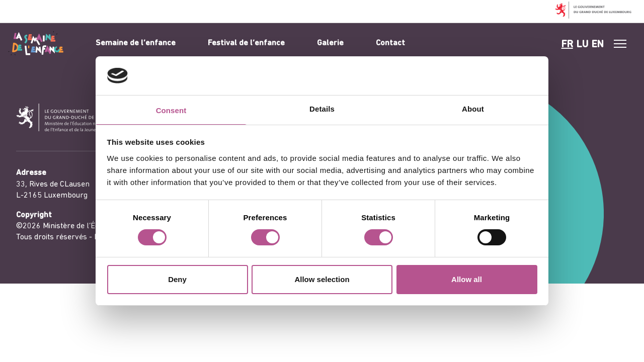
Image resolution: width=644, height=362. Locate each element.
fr (567, 45)
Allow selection (322, 279)
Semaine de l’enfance (136, 43)
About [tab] (473, 109)
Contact (390, 43)
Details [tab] (322, 109)
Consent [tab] (171, 110)
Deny (177, 279)
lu (582, 45)
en (598, 45)
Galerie (330, 43)
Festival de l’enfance (246, 43)
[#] (620, 44)
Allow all (467, 279)
